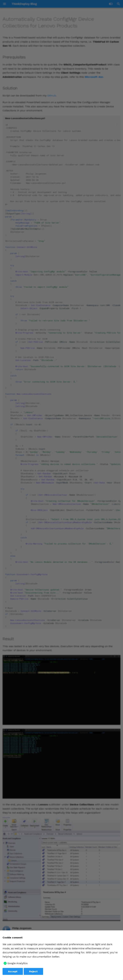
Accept (13, 971)
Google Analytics (17, 963)
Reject (33, 971)
